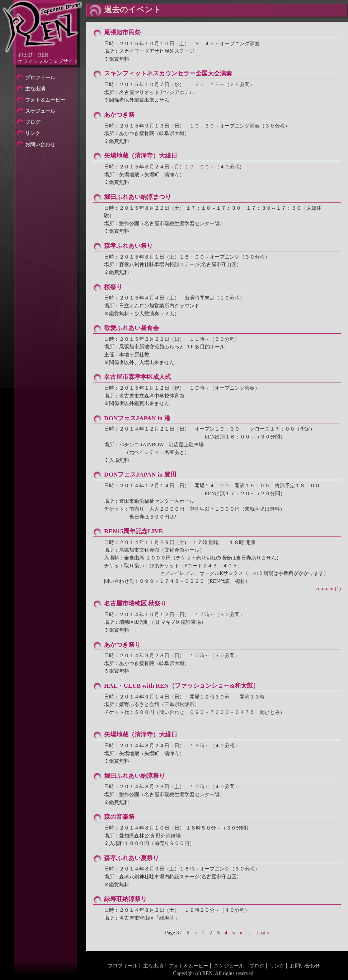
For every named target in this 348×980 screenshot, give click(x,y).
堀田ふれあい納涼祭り (135, 776)
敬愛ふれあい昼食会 (131, 328)
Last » (263, 933)
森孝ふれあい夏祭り (131, 858)
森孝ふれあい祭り (128, 246)
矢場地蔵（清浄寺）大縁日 (141, 156)
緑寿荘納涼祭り (125, 899)
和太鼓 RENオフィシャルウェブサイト (48, 58)
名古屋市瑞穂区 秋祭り (135, 603)
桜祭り (113, 287)
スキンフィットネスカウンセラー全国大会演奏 (168, 73)
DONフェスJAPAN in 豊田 (140, 475)
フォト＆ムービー (45, 100)
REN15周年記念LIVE (133, 531)
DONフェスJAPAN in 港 (137, 418)
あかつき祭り (122, 645)
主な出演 (35, 89)
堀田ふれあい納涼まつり (138, 197)
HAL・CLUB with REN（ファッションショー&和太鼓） (182, 686)
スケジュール (40, 111)
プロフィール (40, 78)
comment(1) (328, 589)
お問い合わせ (40, 144)
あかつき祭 (119, 115)
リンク (33, 133)
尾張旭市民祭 (122, 32)
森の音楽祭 (119, 817)
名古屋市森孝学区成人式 (138, 377)
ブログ (33, 122)
